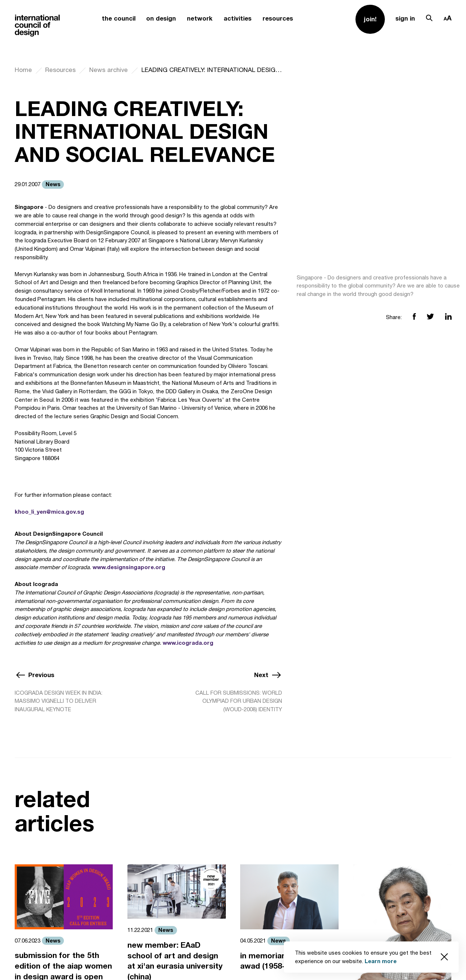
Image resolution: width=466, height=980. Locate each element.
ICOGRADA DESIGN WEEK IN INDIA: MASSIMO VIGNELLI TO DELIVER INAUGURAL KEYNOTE (59, 701)
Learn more (381, 961)
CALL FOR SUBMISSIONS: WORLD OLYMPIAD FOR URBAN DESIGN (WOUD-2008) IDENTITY (239, 701)
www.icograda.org (188, 643)
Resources (60, 70)
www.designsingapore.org (129, 567)
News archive (109, 70)
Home (23, 70)
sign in (405, 18)
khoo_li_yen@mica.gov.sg (49, 512)
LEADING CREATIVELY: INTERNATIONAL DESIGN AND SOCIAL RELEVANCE (212, 70)
